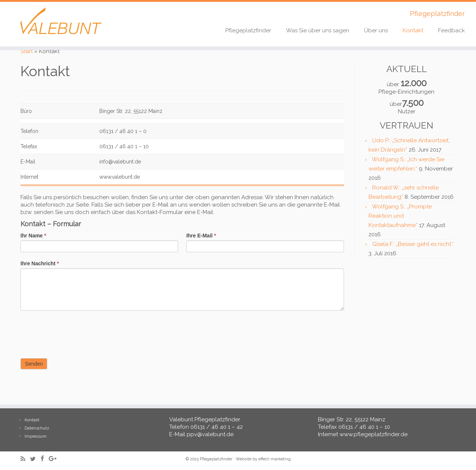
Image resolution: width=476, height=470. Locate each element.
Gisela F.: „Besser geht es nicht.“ (413, 244)
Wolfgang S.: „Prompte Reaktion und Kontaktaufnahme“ (400, 216)
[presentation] (77, 333)
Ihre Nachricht (40, 263)
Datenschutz (37, 428)
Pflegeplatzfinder (248, 30)
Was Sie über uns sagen (318, 30)
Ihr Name (33, 236)
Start (27, 51)
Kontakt (413, 30)
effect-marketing (275, 459)
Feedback (451, 30)
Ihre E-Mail (201, 236)
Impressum (36, 436)
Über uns (376, 30)
